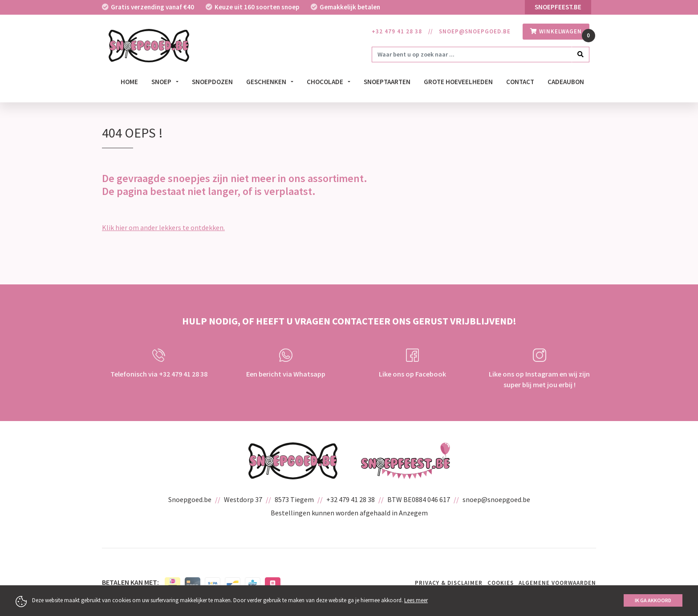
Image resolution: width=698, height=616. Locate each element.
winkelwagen (556, 31)
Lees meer (416, 600)
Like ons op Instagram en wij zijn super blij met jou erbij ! (539, 369)
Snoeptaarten (387, 82)
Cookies (501, 583)
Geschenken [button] (267, 82)
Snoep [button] (162, 82)
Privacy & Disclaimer (449, 583)
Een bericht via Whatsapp (286, 363)
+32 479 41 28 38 (397, 31)
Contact (520, 82)
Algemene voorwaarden (557, 583)
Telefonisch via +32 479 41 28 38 (159, 363)
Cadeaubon (566, 82)
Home (129, 82)
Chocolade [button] (326, 82)
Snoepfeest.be (558, 7)
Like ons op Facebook (412, 363)
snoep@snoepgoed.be (475, 31)
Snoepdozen (212, 82)
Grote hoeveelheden (458, 82)
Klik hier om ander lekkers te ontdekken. (163, 227)
